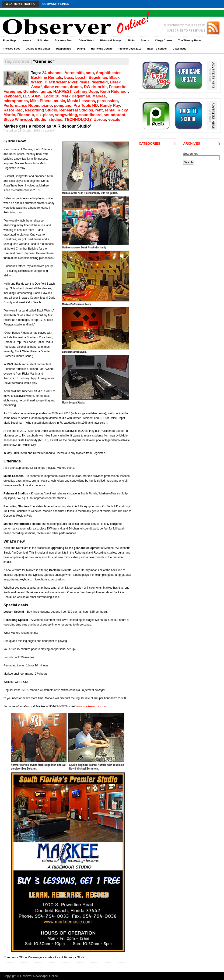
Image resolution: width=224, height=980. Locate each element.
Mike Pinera (41, 101)
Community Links (55, 4)
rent (99, 110)
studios (55, 120)
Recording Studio (41, 110)
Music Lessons (81, 101)
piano (47, 106)
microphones (16, 101)
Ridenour (26, 115)
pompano (63, 106)
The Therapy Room (190, 40)
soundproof (115, 115)
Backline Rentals (47, 77)
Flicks (131, 40)
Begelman (98, 77)
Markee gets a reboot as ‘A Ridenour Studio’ (47, 126)
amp (90, 73)
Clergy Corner (163, 40)
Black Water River (61, 82)
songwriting (66, 115)
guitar (46, 91)
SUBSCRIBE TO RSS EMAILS (186, 31)
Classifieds (179, 49)
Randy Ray (110, 106)
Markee (99, 96)
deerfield (100, 82)
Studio (40, 120)
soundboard (90, 115)
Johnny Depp (86, 91)
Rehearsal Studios (76, 110)
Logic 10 (51, 96)
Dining (81, 49)
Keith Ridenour (114, 91)
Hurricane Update (102, 49)
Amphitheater (108, 73)
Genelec (31, 91)
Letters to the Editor (38, 49)
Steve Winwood (18, 120)
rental (110, 110)
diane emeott (56, 87)
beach (81, 77)
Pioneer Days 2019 (130, 49)
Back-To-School (157, 49)
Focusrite (118, 87)
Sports (145, 40)
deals (85, 82)
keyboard (12, 96)
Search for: (191, 154)
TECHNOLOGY (78, 120)
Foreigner (12, 91)
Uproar (100, 120)
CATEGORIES (150, 143)
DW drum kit (95, 87)
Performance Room (21, 106)
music (59, 101)
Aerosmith (74, 73)
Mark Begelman (76, 96)
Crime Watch (86, 40)
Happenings (64, 49)
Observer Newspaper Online (39, 976)
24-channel (52, 73)
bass (69, 77)
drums (76, 87)
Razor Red (13, 110)
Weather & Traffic (21, 4)
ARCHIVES (192, 143)
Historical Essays (111, 40)
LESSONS (32, 96)
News (27, 40)
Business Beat (64, 40)
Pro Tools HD (86, 106)
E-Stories (43, 40)
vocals (114, 120)
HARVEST (62, 91)
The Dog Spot (11, 49)
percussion (107, 101)
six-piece (44, 115)
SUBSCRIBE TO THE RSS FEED (184, 25)
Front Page (10, 40)
